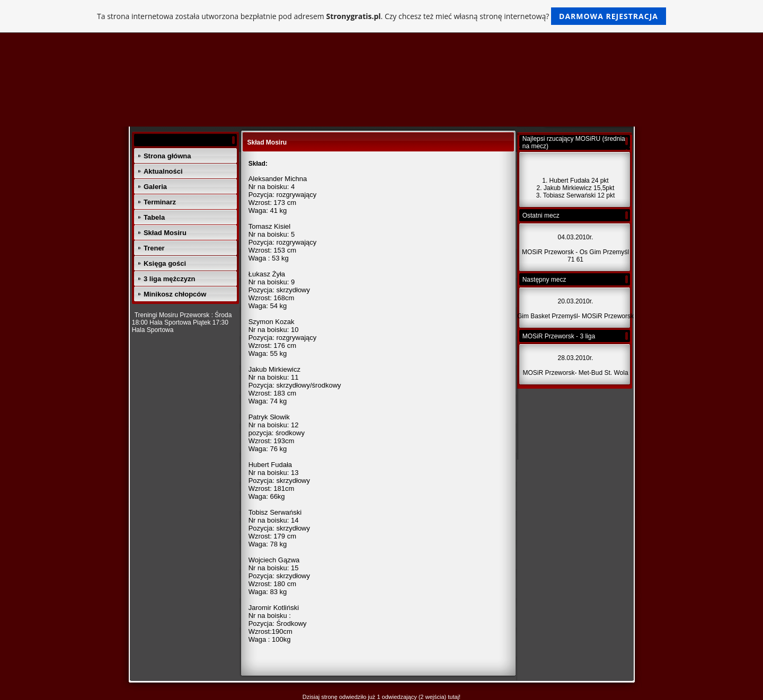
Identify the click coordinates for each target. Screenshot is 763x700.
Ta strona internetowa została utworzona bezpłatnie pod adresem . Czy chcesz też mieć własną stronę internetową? (381, 16)
